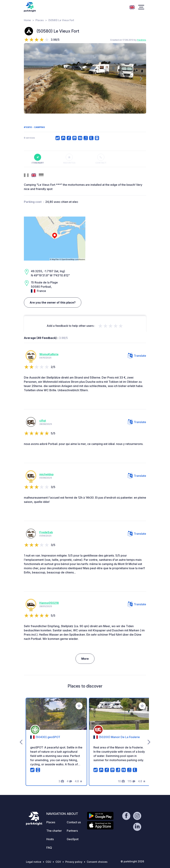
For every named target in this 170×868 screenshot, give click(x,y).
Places (40, 20)
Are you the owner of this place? (53, 302)
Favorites (69, 159)
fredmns (142, 40)
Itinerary (38, 159)
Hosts (50, 839)
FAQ (49, 848)
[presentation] (29, 78)
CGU (48, 862)
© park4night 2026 (132, 861)
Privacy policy (74, 862)
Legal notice (34, 862)
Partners (72, 831)
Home (27, 20)
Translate (137, 356)
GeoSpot (73, 839)
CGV (58, 862)
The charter (54, 831)
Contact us (74, 822)
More (85, 659)
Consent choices (97, 862)
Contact (101, 159)
